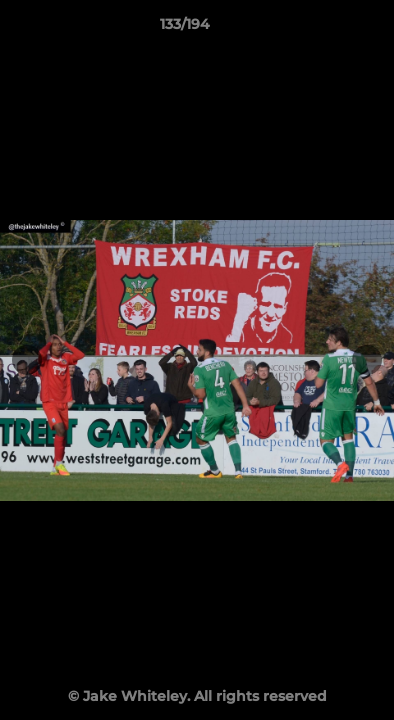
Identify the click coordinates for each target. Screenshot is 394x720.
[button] (322, 29)
